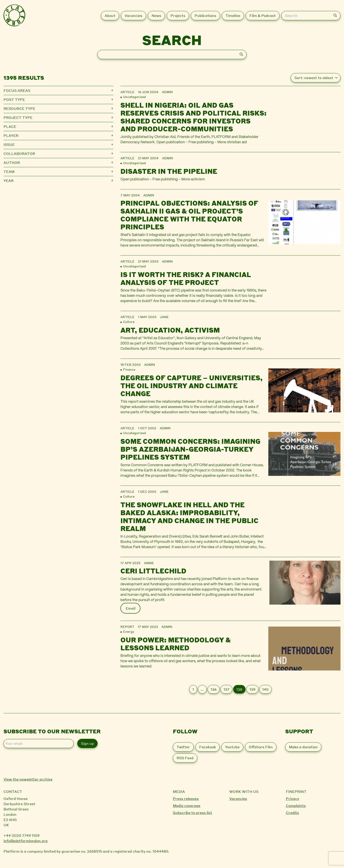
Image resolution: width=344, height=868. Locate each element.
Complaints (296, 805)
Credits (292, 813)
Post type (14, 99)
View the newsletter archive (28, 779)
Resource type (19, 108)
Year (9, 180)
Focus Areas (17, 90)
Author (12, 162)
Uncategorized (134, 97)
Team (9, 171)
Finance (129, 369)
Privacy (293, 798)
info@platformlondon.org (26, 841)
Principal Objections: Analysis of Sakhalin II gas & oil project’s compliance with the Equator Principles (189, 215)
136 (214, 689)
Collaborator (19, 153)
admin (167, 92)
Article (127, 92)
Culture (129, 322)
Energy (129, 631)
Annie (149, 563)
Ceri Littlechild (153, 571)
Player (11, 135)
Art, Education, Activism (170, 330)
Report (127, 627)
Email (131, 608)
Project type (18, 117)
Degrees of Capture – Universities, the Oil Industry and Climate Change (192, 386)
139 (252, 689)
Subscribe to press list (193, 813)
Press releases (186, 798)
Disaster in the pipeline (169, 171)
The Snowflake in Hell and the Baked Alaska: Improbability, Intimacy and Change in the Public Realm (189, 516)
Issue (9, 144)
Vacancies (238, 798)
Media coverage (187, 805)
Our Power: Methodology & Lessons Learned (176, 644)
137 (227, 689)
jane (164, 317)
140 (265, 689)
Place (10, 126)
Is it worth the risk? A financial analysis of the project (186, 278)
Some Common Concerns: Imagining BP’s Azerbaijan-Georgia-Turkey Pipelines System (190, 449)
